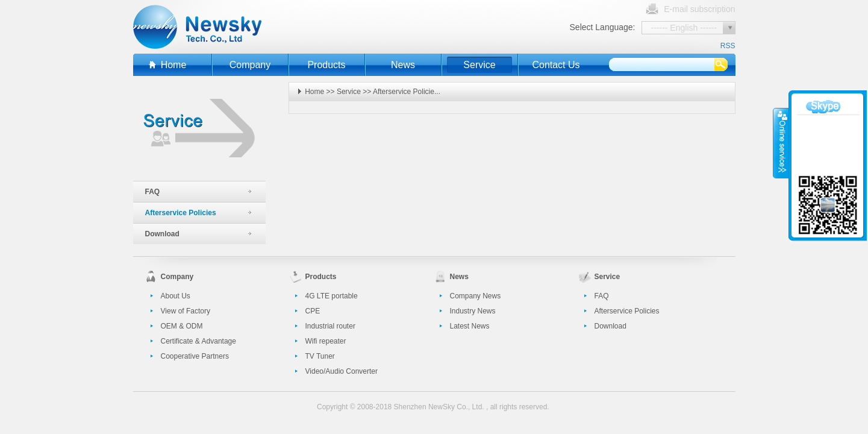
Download (162, 234)
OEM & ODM (182, 326)
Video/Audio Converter (342, 371)
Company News (476, 296)
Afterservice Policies (181, 213)
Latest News (470, 326)
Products (326, 65)
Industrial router (330, 326)
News (403, 65)
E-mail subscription (699, 9)
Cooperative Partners (195, 356)
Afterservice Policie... (407, 92)
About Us (176, 296)
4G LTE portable (332, 296)
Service (479, 65)
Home (174, 65)
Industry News (473, 311)
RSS (728, 46)
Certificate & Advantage (198, 341)
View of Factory (186, 311)
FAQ (153, 192)
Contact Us (556, 65)
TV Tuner (320, 356)
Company (250, 65)
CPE (313, 311)
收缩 (781, 143)
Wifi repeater (326, 341)
